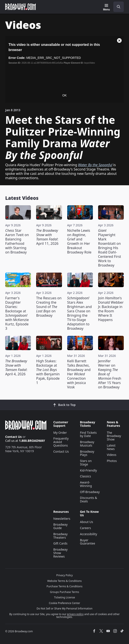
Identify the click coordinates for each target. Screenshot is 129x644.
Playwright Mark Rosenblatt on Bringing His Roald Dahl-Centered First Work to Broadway (110, 248)
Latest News (111, 447)
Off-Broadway (90, 492)
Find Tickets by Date (88, 434)
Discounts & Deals (88, 499)
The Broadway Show (114, 436)
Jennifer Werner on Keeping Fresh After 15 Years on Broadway (110, 374)
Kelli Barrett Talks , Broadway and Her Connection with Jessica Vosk (79, 374)
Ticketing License (65, 597)
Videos (112, 455)
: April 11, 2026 (47, 237)
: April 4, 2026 (16, 368)
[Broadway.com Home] (20, 7)
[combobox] (117, 7)
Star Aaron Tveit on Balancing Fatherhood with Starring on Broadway (17, 241)
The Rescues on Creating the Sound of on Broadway (49, 307)
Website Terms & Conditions (64, 581)
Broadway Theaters (60, 536)
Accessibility (88, 534)
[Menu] (106, 7)
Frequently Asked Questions (61, 442)
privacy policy (75, 614)
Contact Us (13, 437)
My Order (60, 433)
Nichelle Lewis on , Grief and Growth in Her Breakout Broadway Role (79, 241)
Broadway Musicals (87, 444)
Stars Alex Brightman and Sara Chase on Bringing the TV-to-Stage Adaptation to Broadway (80, 313)
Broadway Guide (60, 526)
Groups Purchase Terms (65, 592)
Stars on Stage (86, 463)
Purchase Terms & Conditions (64, 586)
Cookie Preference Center (65, 603)
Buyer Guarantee (87, 542)
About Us (86, 522)
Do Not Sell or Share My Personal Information (64, 608)
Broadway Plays (87, 453)
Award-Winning (86, 484)
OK (64, 95)
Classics (85, 476)
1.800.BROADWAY (32, 441)
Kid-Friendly (88, 470)
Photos (112, 461)
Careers (85, 528)
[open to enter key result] (119, 7)
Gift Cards (60, 543)
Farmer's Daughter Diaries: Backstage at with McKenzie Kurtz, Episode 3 (17, 313)
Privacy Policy (65, 575)
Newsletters (62, 519)
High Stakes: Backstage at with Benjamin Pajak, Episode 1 (48, 372)
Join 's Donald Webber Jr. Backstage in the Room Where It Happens (111, 309)
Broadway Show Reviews (60, 553)
